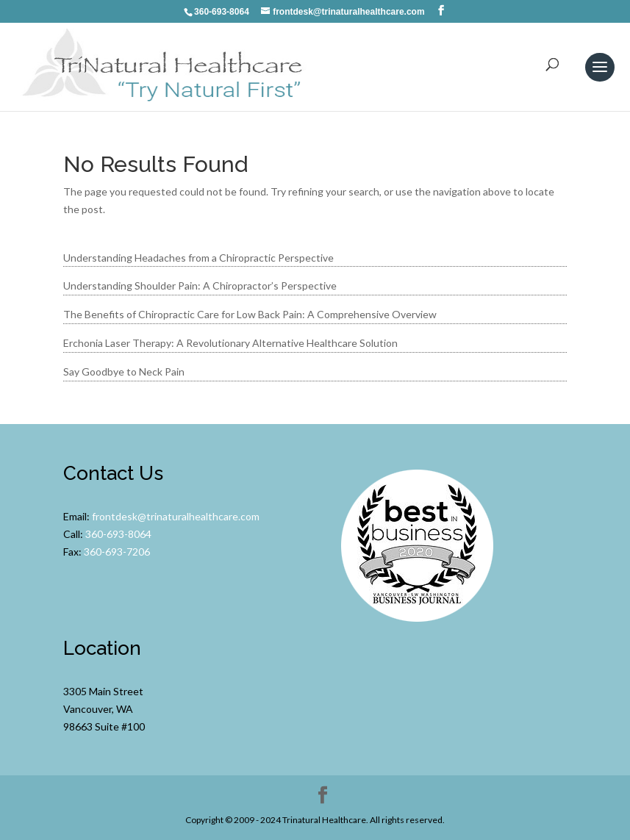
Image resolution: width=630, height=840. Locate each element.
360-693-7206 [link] (117, 552)
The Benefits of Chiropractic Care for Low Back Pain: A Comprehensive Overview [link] (250, 314)
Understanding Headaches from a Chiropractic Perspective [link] (198, 258)
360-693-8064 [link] (118, 534)
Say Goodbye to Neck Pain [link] (124, 371)
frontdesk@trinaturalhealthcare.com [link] (176, 516)
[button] (441, 11)
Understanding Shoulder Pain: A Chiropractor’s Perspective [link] (200, 286)
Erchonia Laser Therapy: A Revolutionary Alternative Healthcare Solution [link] (230, 343)
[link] (165, 66)
